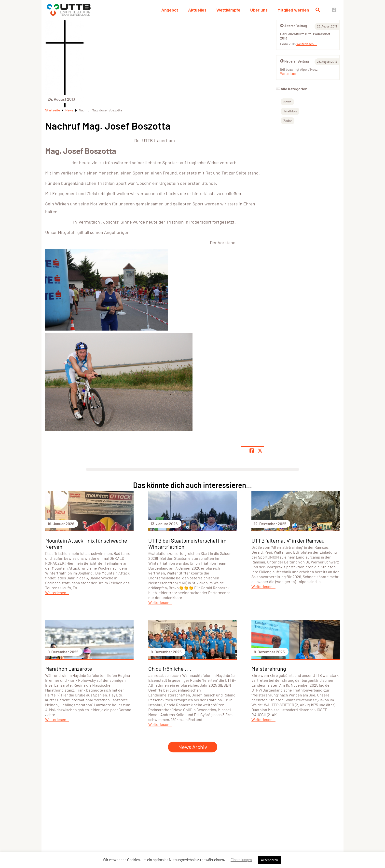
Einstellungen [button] (241, 860)
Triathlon (290, 111)
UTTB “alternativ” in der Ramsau (288, 540)
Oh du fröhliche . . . (170, 668)
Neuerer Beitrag (295, 61)
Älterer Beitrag (294, 26)
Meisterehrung (269, 668)
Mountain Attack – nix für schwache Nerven (86, 543)
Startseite (53, 110)
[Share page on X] (260, 451)
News (69, 110)
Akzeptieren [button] (269, 860)
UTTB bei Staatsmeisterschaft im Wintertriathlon (187, 543)
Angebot (170, 10)
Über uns (259, 10)
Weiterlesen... (307, 44)
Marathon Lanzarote (69, 668)
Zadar (288, 121)
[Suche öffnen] (318, 10)
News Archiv (193, 747)
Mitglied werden (293, 10)
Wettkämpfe (228, 10)
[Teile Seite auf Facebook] (252, 451)
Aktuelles (197, 10)
